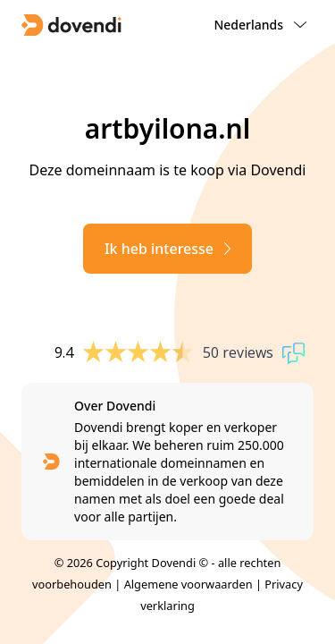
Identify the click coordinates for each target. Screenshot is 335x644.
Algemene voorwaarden (188, 584)
